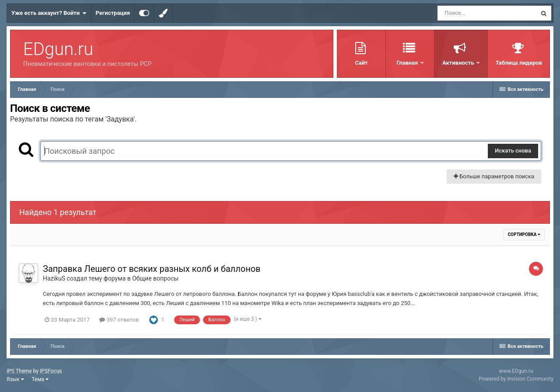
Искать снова (513, 151)
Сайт (361, 63)
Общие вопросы (155, 278)
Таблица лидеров (519, 63)
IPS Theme (19, 371)
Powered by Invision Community (516, 379)
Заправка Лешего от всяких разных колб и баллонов (152, 269)
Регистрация (113, 13)
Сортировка (524, 234)
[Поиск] (487, 13)
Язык (15, 379)
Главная (408, 63)
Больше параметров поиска (494, 176)
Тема (40, 379)
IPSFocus (51, 371)
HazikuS (54, 278)
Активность (459, 63)
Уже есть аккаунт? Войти (49, 13)
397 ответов (119, 320)
